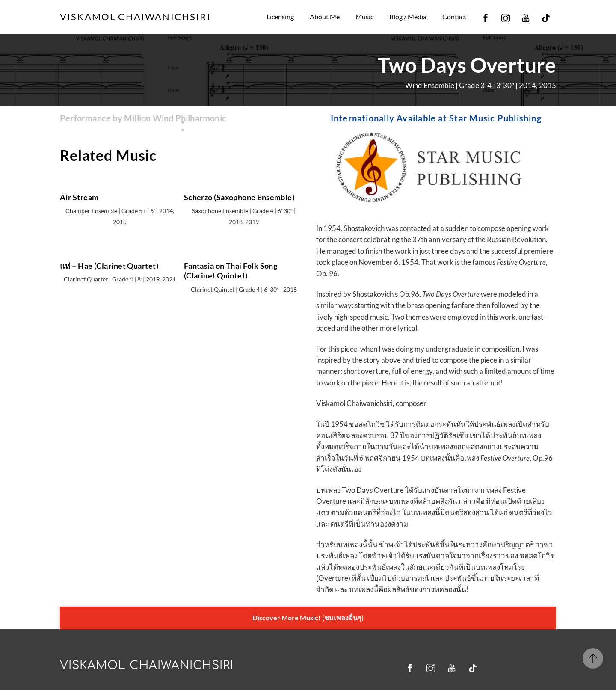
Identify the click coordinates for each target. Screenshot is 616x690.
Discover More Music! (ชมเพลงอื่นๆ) (308, 616)
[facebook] (486, 16)
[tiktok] (546, 16)
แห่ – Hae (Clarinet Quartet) (109, 268)
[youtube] (526, 16)
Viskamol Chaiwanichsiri (147, 664)
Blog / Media (408, 16)
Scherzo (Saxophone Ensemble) (239, 199)
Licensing (280, 16)
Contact (454, 16)
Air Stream (79, 199)
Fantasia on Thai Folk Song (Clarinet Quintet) (231, 273)
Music (364, 16)
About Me (325, 16)
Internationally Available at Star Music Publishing (436, 118)
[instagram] (506, 16)
